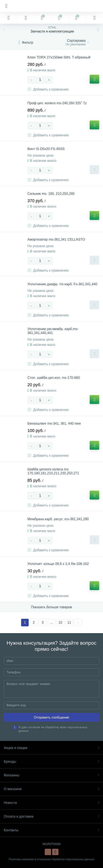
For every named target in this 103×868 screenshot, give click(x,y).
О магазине (51, 789)
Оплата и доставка (51, 816)
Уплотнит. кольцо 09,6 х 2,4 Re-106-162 (58, 564)
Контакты (51, 830)
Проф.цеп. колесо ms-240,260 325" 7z (57, 103)
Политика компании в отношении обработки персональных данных (51, 859)
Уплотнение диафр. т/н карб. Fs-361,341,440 (62, 284)
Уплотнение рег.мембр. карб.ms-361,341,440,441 (53, 331)
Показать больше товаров (51, 607)
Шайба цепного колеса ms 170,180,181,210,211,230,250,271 (53, 471)
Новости (51, 803)
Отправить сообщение (51, 717)
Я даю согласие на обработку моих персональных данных (53, 729)
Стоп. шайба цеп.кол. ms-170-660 (54, 378)
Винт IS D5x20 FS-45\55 (46, 149)
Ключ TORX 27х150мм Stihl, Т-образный (59, 57)
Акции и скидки (51, 748)
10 (60, 622)
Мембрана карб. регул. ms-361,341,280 (58, 519)
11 (69, 622)
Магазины (51, 775)
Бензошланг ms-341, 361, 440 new (54, 423)
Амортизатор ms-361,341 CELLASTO (56, 239)
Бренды (51, 762)
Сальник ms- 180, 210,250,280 (51, 194)
